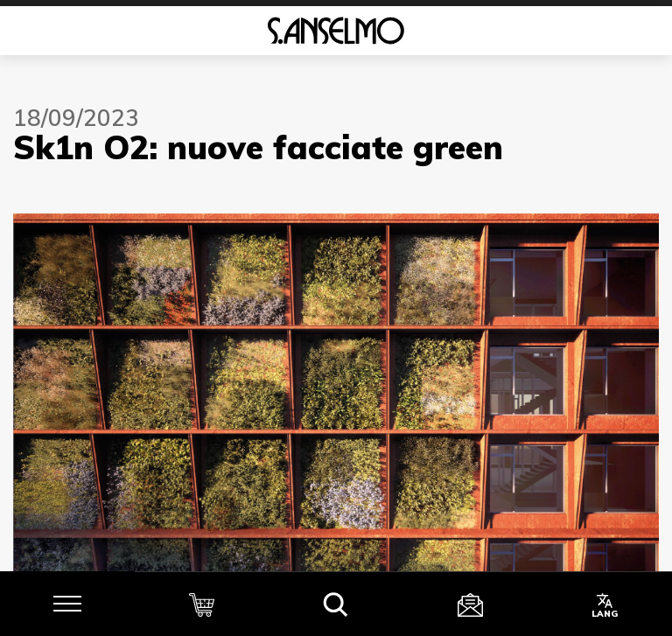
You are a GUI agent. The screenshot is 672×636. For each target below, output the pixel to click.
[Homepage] (336, 31)
